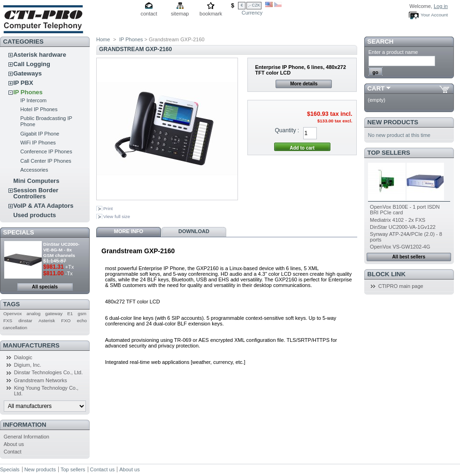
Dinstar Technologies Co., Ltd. (49, 372)
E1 (70, 314)
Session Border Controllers (36, 193)
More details (304, 84)
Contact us (103, 469)
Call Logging (32, 64)
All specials (45, 287)
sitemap (180, 14)
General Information (27, 437)
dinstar (25, 321)
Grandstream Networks (41, 380)
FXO (66, 321)
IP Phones (28, 92)
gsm (82, 314)
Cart (376, 88)
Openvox (13, 314)
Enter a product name (393, 52)
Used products (34, 215)
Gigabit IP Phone (40, 134)
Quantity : (287, 130)
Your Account (434, 15)
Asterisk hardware (40, 55)
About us (14, 444)
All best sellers (409, 257)
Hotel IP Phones (39, 109)
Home (103, 39)
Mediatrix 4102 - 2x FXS (398, 220)
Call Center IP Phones (46, 161)
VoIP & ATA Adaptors (43, 206)
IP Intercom (33, 100)
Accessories (34, 170)
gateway (54, 314)
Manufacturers (31, 345)
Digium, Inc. (28, 365)
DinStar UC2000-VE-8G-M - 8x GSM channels (61, 250)
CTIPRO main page (401, 286)
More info (129, 231)
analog (34, 314)
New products (393, 122)
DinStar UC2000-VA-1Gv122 (403, 227)
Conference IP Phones (46, 151)
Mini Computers (36, 181)
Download (194, 231)
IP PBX (23, 83)
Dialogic (23, 357)
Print (108, 208)
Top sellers (389, 153)
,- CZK (254, 5)
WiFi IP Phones (38, 143)
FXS (8, 321)
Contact (13, 452)
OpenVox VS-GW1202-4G (400, 247)
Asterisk (47, 321)
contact (149, 14)
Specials (19, 232)
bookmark (211, 14)
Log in (441, 6)
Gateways (27, 73)
